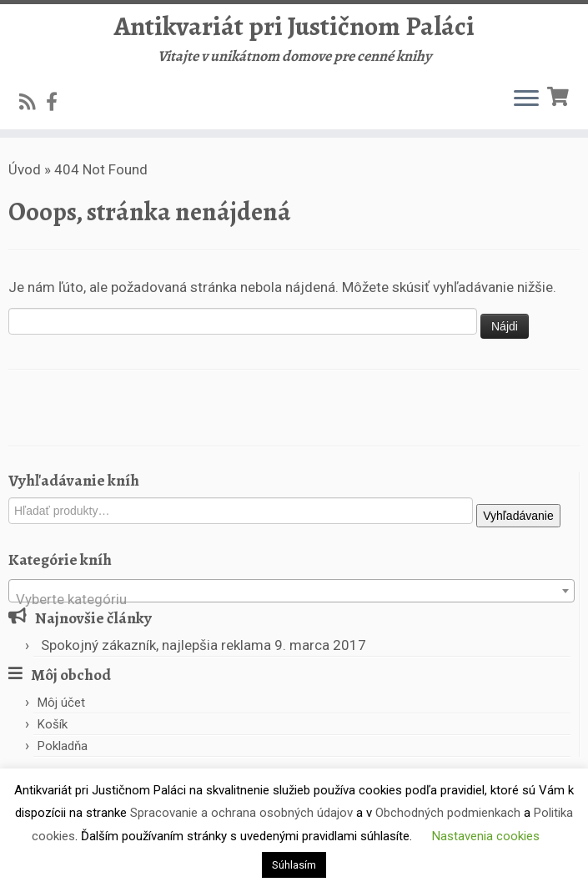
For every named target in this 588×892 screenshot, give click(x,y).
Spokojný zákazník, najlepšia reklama (156, 645)
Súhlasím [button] (294, 865)
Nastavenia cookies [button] (486, 836)
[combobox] (291, 591)
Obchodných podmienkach (448, 813)
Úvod (25, 169)
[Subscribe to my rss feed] (33, 102)
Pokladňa (63, 746)
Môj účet (61, 703)
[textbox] (291, 599)
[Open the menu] (526, 99)
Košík (53, 724)
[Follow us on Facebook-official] (57, 102)
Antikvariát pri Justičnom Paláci (294, 26)
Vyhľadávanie (518, 516)
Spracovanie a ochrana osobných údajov (241, 813)
